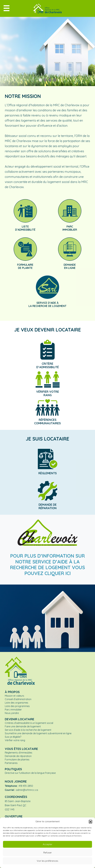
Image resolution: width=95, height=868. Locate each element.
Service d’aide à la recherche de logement (28, 730)
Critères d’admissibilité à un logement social (29, 723)
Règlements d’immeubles (19, 753)
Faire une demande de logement (23, 726)
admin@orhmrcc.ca (27, 790)
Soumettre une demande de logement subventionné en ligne (38, 733)
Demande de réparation (18, 756)
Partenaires (11, 763)
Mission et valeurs (14, 696)
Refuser (48, 853)
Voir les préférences (48, 861)
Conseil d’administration (18, 699)
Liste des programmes (17, 706)
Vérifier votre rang (15, 740)
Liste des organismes (17, 703)
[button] (90, 822)
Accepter (48, 844)
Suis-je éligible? (13, 737)
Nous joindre (12, 713)
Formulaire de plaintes (17, 760)
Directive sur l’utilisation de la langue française (30, 773)
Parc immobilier (13, 710)
